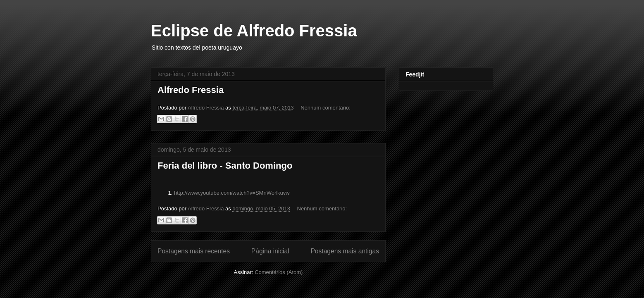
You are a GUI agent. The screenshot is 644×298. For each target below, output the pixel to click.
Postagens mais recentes (194, 251)
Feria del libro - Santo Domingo (225, 166)
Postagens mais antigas (345, 251)
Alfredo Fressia (191, 90)
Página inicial (270, 251)
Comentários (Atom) (279, 272)
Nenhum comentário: (326, 108)
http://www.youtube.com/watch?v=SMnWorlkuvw (232, 193)
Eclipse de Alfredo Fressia (254, 31)
